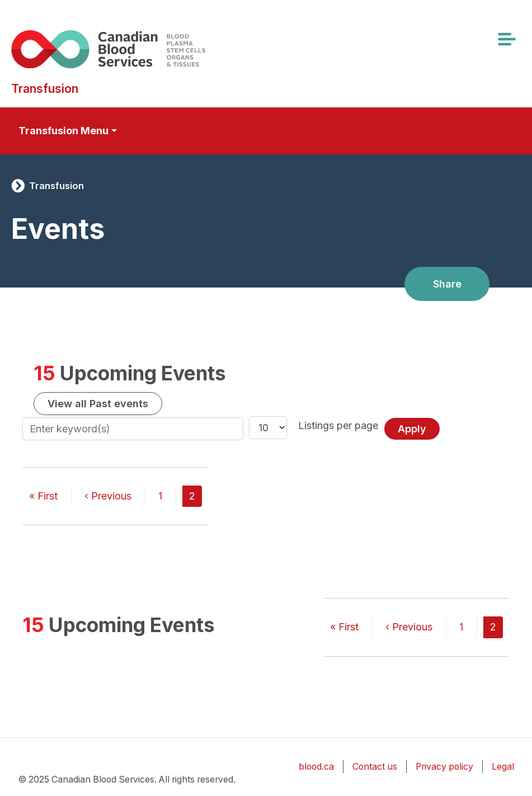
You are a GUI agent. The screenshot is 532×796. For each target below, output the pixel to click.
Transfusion (57, 186)
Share (447, 284)
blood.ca (316, 767)
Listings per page (338, 425)
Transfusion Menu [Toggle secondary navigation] (63, 131)
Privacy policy (444, 767)
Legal (503, 767)
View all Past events (98, 404)
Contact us (375, 767)
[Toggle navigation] (506, 39)
